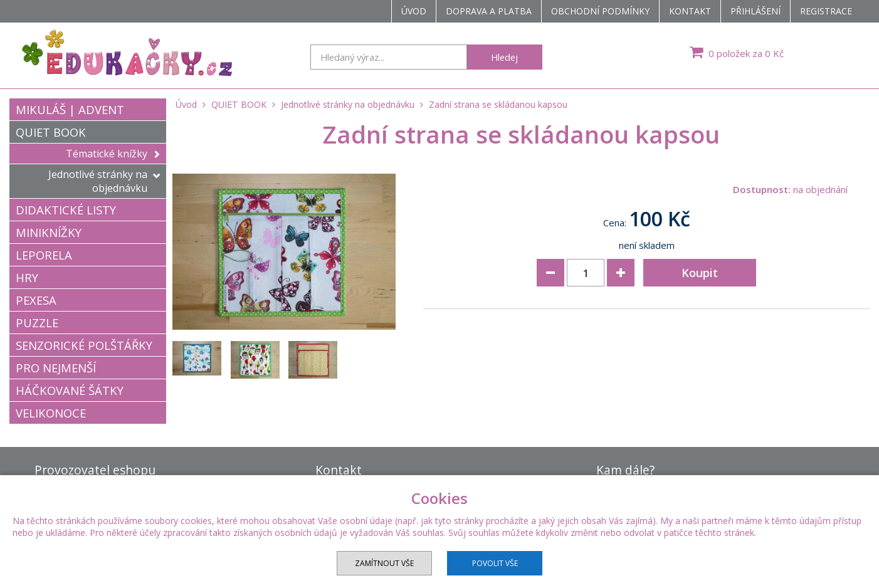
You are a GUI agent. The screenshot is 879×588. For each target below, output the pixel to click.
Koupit (700, 273)
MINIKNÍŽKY (49, 232)
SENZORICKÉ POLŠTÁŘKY (84, 345)
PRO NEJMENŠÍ (56, 368)
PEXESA (36, 300)
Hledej (504, 57)
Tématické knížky (113, 154)
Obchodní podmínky (600, 11)
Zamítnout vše (384, 563)
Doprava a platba (489, 11)
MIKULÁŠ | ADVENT (70, 109)
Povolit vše (495, 563)
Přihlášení (755, 11)
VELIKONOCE (51, 413)
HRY (27, 277)
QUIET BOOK (51, 132)
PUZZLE (37, 323)
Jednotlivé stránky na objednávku (104, 181)
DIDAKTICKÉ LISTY (66, 210)
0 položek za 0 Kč (735, 52)
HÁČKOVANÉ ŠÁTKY (70, 390)
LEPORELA (44, 255)
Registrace (826, 11)
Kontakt (690, 11)
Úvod (414, 11)
